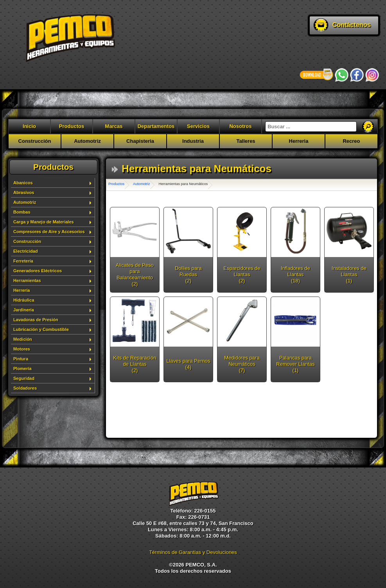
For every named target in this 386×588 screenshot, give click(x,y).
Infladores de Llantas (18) (295, 274)
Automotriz (87, 141)
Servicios (198, 126)
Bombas (22, 212)
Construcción (35, 141)
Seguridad (24, 378)
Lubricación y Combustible (41, 329)
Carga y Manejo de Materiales (44, 222)
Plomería (22, 369)
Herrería (22, 290)
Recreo (351, 141)
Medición (23, 339)
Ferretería (23, 261)
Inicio (29, 126)
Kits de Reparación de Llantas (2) (135, 364)
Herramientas (27, 281)
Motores (22, 349)
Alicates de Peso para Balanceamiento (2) (135, 274)
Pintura (21, 359)
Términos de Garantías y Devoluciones (193, 552)
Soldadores (25, 388)
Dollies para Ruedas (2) (188, 274)
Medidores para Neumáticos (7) (242, 364)
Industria (193, 141)
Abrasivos (24, 192)
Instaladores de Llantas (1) (349, 274)
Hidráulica (24, 300)
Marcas (114, 126)
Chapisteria (140, 141)
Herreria (299, 141)
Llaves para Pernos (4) (188, 364)
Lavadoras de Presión (36, 320)
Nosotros (240, 126)
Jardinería (24, 310)
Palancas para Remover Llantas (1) (295, 364)
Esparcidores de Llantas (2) (242, 274)
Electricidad (26, 251)
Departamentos (156, 126)
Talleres (246, 141)
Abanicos (23, 183)
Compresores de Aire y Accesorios (49, 232)
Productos (72, 126)
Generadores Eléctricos (38, 271)
